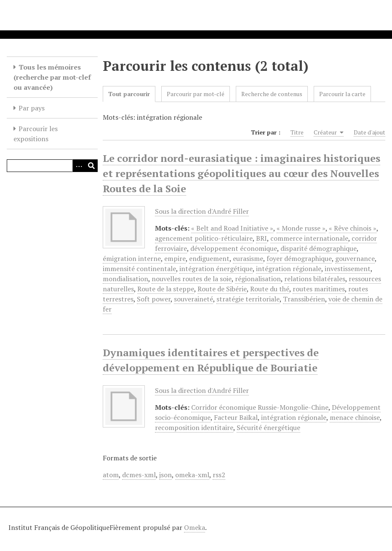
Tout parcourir (129, 94)
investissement (348, 269)
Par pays (32, 108)
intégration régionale (289, 269)
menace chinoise (355, 417)
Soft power (154, 299)
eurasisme (248, 258)
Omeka (195, 527)
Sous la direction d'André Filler (202, 211)
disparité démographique (319, 248)
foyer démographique (299, 258)
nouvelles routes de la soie (192, 279)
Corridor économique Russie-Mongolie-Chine (260, 407)
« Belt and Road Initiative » (232, 228)
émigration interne (132, 258)
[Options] (79, 166)
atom (111, 475)
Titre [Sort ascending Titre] (297, 132)
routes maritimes (319, 289)
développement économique (234, 248)
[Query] (52, 166)
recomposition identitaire (194, 427)
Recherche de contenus (272, 94)
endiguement (209, 258)
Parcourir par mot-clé (196, 94)
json (165, 475)
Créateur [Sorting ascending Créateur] (329, 132)
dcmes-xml (139, 475)
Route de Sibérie (222, 289)
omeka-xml (192, 475)
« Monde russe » (301, 228)
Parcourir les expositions (36, 134)
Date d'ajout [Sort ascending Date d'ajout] (369, 132)
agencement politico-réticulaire (204, 238)
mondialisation (125, 279)
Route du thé (270, 289)
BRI (261, 238)
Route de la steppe (166, 289)
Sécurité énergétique (268, 427)
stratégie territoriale (248, 299)
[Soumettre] (91, 166)
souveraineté (193, 299)
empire (175, 258)
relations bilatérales (315, 279)
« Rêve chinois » (353, 228)
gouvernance (355, 258)
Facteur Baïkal (236, 417)
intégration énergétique (216, 269)
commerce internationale (309, 238)
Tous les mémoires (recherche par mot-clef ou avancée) (52, 77)
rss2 (219, 475)
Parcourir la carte (342, 94)
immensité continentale (139, 269)
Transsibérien (304, 299)
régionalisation (258, 279)
